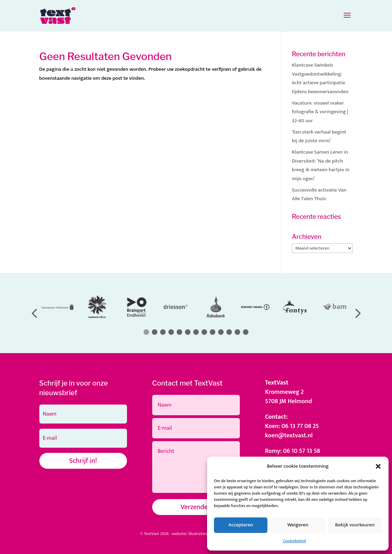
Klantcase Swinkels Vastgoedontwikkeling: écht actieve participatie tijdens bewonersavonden (320, 78)
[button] (378, 466)
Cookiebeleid (294, 541)
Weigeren (298, 525)
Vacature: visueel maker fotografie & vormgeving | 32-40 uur (320, 112)
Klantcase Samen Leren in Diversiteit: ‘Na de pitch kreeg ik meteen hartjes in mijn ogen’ (321, 165)
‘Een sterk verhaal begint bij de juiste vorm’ (319, 137)
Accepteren (241, 525)
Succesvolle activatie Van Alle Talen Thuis (319, 195)
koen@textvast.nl (289, 436)
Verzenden (196, 507)
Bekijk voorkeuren (355, 525)
